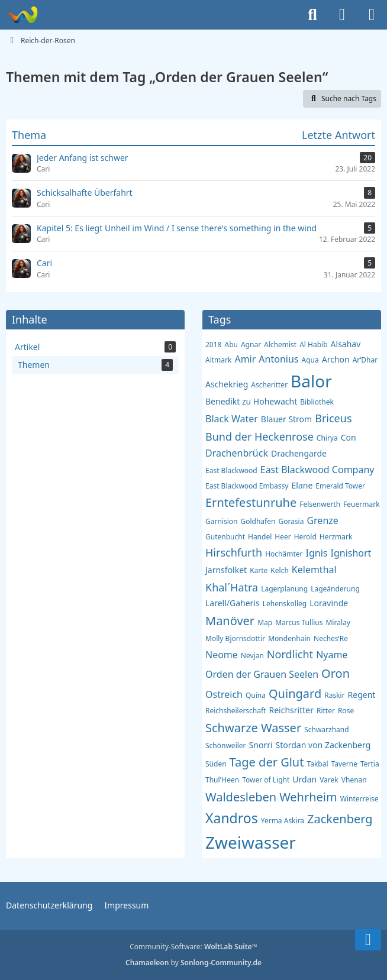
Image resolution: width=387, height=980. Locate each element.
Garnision (221, 521)
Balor (311, 381)
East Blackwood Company (317, 470)
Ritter (326, 711)
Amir (245, 359)
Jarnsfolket (226, 570)
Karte (259, 570)
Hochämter (284, 554)
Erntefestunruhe (251, 502)
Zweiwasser (251, 842)
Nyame (332, 655)
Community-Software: (193, 947)
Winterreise (359, 799)
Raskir (334, 695)
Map (265, 622)
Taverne (344, 764)
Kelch (279, 570)
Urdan (304, 779)
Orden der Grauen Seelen (262, 674)
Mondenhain (289, 638)
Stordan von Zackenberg (323, 745)
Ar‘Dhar (365, 360)
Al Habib (313, 345)
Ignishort (351, 553)
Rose (346, 711)
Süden (216, 764)
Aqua (310, 360)
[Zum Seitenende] (368, 940)
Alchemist (280, 345)
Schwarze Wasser (253, 728)
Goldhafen (258, 521)
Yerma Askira (283, 821)
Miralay (338, 622)
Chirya (327, 438)
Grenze (322, 520)
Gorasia (291, 521)
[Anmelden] (342, 15)
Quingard (295, 693)
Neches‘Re (331, 638)
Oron (336, 673)
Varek (329, 780)
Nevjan (252, 656)
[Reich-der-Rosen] (22, 15)
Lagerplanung (284, 589)
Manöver (230, 621)
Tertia (370, 764)
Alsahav (346, 344)
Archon (336, 359)
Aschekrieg (227, 384)
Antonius (278, 359)
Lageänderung (335, 589)
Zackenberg (340, 819)
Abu (231, 345)
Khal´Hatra (232, 587)
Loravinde (329, 603)
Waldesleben (241, 797)
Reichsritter (291, 710)
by (193, 963)
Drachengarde (299, 453)
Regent (362, 695)
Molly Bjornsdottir (235, 638)
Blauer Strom (286, 419)
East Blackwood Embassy (247, 486)
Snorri (261, 745)
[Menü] (372, 15)
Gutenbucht (225, 537)
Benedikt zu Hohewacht (251, 401)
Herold (305, 537)
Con (349, 437)
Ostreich (224, 694)
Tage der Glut (267, 762)
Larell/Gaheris (233, 603)
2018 (213, 345)
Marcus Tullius (299, 622)
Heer (283, 537)
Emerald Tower (340, 486)
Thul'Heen (222, 780)
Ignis (317, 553)
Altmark (218, 360)
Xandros (232, 818)
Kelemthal (314, 570)
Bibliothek (317, 402)
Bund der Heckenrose (259, 436)
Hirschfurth (234, 552)
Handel (260, 537)
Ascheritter (269, 385)
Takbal (317, 764)
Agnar (251, 345)
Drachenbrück (237, 453)
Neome (222, 655)
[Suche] (312, 15)
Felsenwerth (320, 504)
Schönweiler (226, 745)
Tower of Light (266, 780)
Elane (302, 485)
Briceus (333, 418)
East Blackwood (231, 470)
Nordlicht (290, 654)
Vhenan (354, 780)
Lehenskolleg (285, 604)
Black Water (232, 419)
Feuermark (361, 504)
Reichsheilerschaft (236, 711)
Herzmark (336, 537)
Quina (256, 695)
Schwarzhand (326, 730)
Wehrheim (308, 797)
